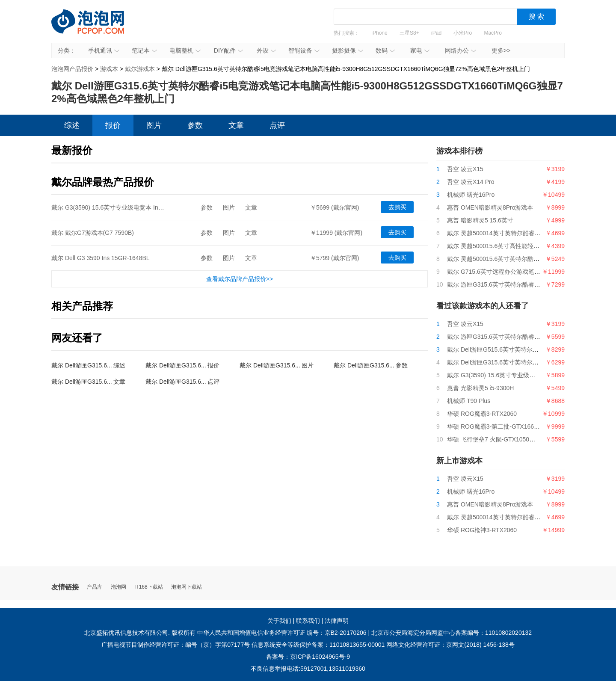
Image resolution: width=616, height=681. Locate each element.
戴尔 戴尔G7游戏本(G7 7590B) (93, 233)
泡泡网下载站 (187, 587)
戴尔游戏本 (140, 69)
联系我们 (308, 621)
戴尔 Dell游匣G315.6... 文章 (89, 382)
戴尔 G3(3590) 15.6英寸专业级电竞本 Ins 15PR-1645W (125, 207)
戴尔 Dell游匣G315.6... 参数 (371, 365)
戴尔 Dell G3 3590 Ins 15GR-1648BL (101, 258)
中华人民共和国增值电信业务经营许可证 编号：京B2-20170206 (282, 633)
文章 (236, 125)
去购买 (397, 207)
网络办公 (461, 50)
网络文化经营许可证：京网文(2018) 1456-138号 (450, 645)
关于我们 (279, 621)
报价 (113, 125)
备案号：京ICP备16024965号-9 (308, 657)
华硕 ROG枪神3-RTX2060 (482, 530)
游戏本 (109, 69)
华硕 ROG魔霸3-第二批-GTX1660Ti (495, 426)
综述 (72, 125)
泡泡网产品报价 (96, 28)
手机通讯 (104, 50)
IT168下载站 (149, 587)
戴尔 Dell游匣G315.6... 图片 (277, 365)
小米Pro (463, 33)
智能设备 (304, 50)
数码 (385, 50)
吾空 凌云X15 (465, 169)
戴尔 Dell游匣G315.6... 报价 (183, 365)
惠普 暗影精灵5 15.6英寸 (480, 220)
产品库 (95, 587)
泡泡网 (118, 587)
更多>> (501, 50)
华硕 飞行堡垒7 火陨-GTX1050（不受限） (503, 439)
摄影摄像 (348, 50)
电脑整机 (185, 50)
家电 (420, 50)
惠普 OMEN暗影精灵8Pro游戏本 (490, 207)
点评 (277, 125)
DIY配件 (228, 50)
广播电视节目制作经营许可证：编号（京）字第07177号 (176, 645)
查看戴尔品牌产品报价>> (240, 279)
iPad (436, 33)
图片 (154, 125)
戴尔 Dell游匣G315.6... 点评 (183, 382)
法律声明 (337, 621)
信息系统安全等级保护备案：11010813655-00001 (318, 645)
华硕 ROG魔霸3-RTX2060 (482, 414)
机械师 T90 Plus (469, 401)
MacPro (493, 33)
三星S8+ (409, 33)
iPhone (379, 33)
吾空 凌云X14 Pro (471, 182)
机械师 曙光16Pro (471, 195)
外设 (266, 50)
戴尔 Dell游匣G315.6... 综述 (89, 365)
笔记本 (144, 50)
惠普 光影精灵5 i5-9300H (480, 388)
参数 (195, 125)
